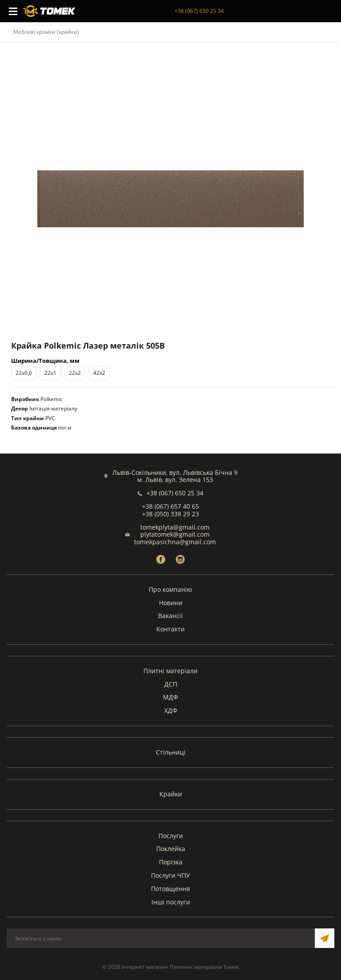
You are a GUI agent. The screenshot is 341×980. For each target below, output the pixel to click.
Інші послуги (171, 902)
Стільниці (171, 752)
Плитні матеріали (170, 671)
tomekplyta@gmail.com (175, 527)
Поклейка (171, 849)
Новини (171, 603)
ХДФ (171, 710)
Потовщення (170, 889)
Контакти (170, 629)
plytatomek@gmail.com (175, 534)
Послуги (171, 836)
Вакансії (170, 616)
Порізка (171, 862)
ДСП (171, 684)
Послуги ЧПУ (170, 875)
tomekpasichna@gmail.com (175, 542)
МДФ (170, 697)
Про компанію (170, 589)
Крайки (171, 794)
